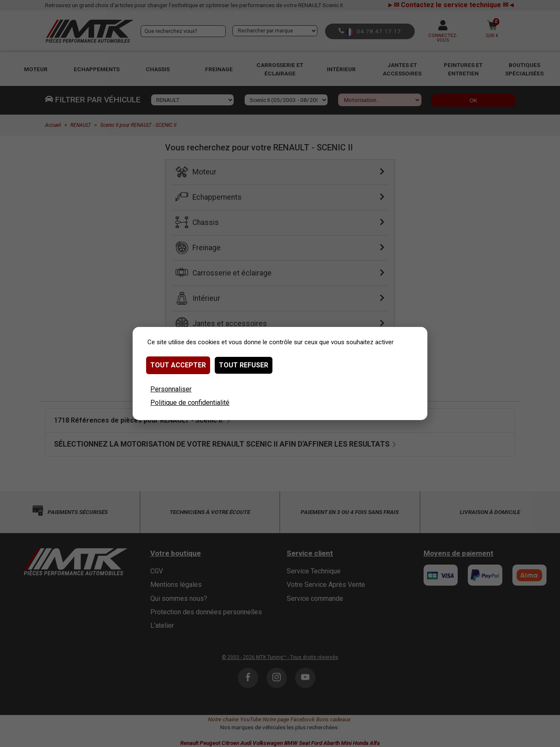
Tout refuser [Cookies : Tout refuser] (244, 365)
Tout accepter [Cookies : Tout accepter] (178, 365)
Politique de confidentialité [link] (190, 403)
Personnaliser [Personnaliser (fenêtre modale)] (171, 389)
